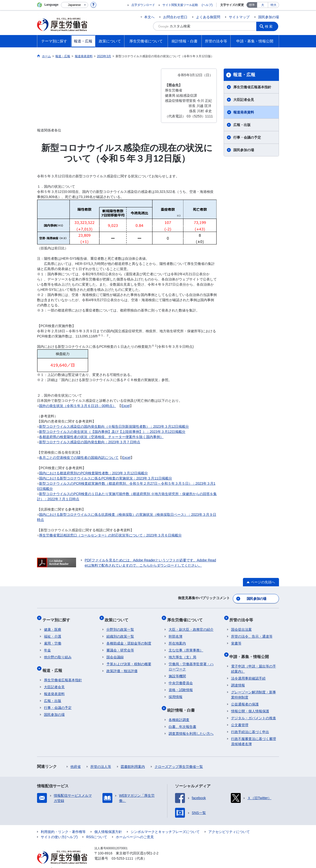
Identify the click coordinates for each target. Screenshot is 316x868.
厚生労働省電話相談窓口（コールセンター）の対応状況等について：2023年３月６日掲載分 (110, 535)
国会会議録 (115, 653)
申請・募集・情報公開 (251, 650)
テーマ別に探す (58, 617)
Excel (125, 406)
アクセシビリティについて (229, 824)
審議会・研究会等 (120, 646)
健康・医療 (53, 625)
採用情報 (176, 692)
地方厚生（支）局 (182, 653)
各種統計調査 (179, 712)
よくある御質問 (208, 17)
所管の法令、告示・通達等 (252, 632)
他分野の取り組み (58, 653)
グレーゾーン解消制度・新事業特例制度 (254, 687)
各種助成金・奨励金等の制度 (129, 639)
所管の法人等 (101, 759)
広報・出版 (242, 125)
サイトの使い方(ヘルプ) (59, 829)
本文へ (149, 17)
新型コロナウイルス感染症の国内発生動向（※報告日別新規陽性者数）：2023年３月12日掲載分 (114, 426)
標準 (252, 5)
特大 (274, 5)
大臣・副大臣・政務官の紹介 (191, 625)
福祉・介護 (53, 632)
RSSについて (97, 829)
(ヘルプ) (207, 5)
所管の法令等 (243, 617)
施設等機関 (177, 672)
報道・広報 (244, 75)
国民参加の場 (269, 17)
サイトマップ (239, 17)
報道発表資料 (244, 112)
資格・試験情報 (181, 685)
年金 (47, 646)
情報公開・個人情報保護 (250, 703)
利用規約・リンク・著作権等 (63, 824)
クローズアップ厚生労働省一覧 (179, 759)
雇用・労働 (53, 639)
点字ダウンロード (143, 5)
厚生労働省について (186, 617)
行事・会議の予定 (247, 137)
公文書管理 (240, 717)
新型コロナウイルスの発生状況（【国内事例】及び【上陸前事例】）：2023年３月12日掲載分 (112, 432)
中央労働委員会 (181, 679)
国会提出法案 (241, 625)
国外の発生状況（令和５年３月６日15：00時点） (77, 406)
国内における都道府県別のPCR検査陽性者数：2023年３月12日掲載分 (93, 473)
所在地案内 (177, 639)
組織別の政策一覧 (120, 632)
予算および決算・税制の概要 (129, 660)
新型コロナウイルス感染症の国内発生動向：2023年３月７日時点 (89, 442)
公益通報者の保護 (245, 697)
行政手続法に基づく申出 (250, 724)
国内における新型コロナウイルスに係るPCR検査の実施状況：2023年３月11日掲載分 (105, 478)
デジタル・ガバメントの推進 (254, 710)
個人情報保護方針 (108, 824)
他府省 (76, 759)
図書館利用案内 (133, 759)
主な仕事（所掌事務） (186, 646)
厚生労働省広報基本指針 (252, 87)
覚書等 (236, 639)
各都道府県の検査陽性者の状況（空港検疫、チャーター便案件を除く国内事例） (101, 437)
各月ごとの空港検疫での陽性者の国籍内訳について (79, 458)
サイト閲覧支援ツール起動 (180, 5)
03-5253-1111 (122, 851)
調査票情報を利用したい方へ (191, 726)
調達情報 (238, 678)
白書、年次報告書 (182, 719)
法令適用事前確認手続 (248, 671)
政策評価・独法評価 (122, 666)
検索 (270, 26)
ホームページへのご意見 (135, 829)
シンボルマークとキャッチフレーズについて (165, 824)
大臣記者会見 (244, 100)
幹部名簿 (176, 632)
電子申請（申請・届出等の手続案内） (254, 661)
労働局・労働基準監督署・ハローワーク (191, 662)
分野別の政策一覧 (120, 625)
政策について (118, 617)
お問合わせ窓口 (175, 17)
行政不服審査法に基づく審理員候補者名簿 (254, 734)
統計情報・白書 (182, 704)
